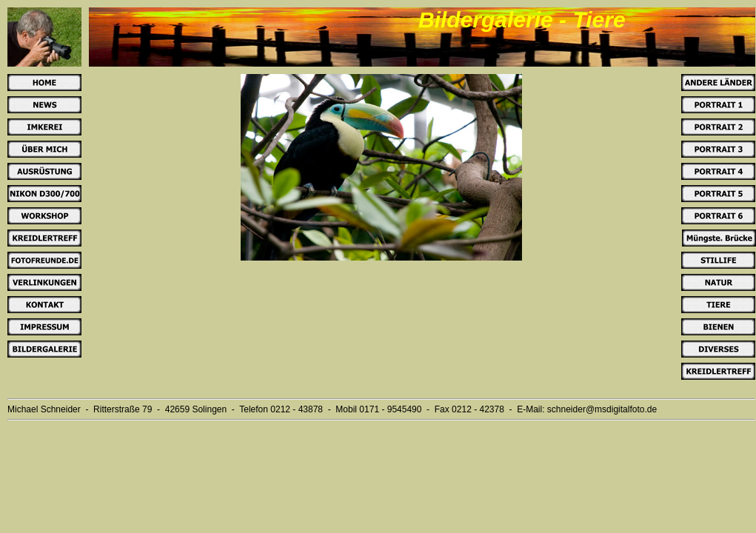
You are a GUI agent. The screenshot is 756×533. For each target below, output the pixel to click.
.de (650, 409)
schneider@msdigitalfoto (596, 409)
